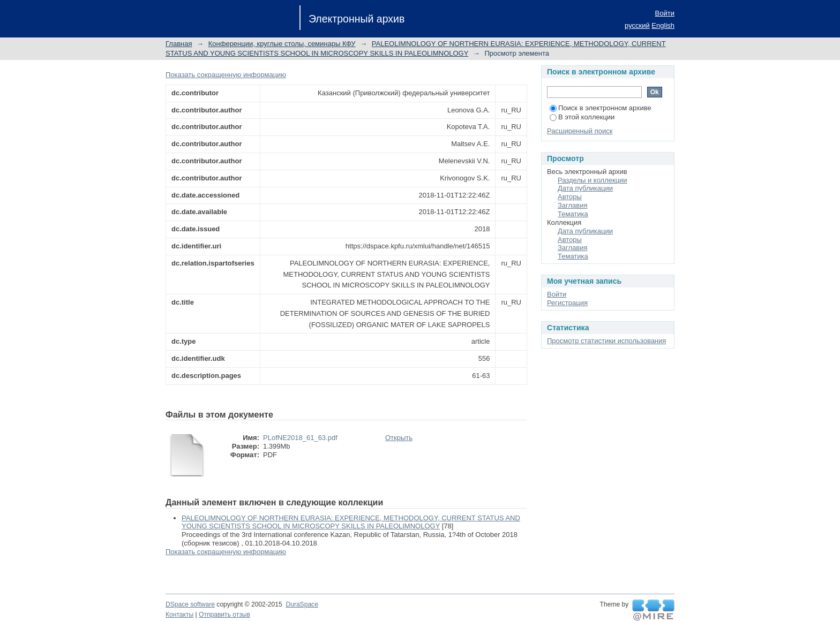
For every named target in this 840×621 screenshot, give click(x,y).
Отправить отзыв (224, 615)
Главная (179, 44)
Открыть (399, 438)
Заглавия (573, 205)
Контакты (179, 615)
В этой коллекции (582, 117)
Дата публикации (585, 188)
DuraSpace (302, 604)
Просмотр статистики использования (606, 341)
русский (637, 25)
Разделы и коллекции (592, 180)
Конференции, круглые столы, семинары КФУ (282, 44)
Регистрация (567, 303)
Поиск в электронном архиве (601, 108)
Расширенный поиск (580, 131)
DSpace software (190, 604)
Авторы (570, 197)
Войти (665, 13)
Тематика (573, 214)
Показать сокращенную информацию (226, 75)
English (663, 25)
